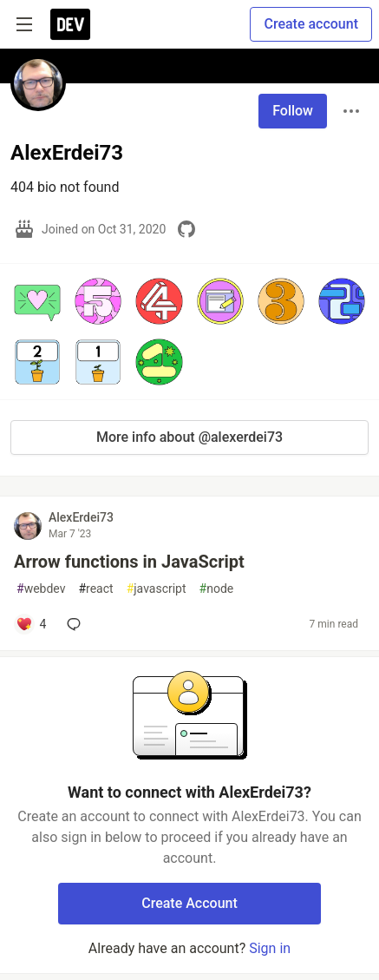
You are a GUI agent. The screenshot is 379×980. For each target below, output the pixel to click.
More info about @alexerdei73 (189, 437)
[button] (37, 301)
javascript (157, 589)
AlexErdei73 (81, 517)
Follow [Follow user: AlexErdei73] (293, 111)
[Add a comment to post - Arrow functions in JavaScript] (31, 624)
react (95, 589)
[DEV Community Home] (70, 24)
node (217, 589)
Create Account (189, 903)
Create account (311, 24)
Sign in (270, 948)
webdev (41, 589)
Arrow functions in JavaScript (129, 562)
